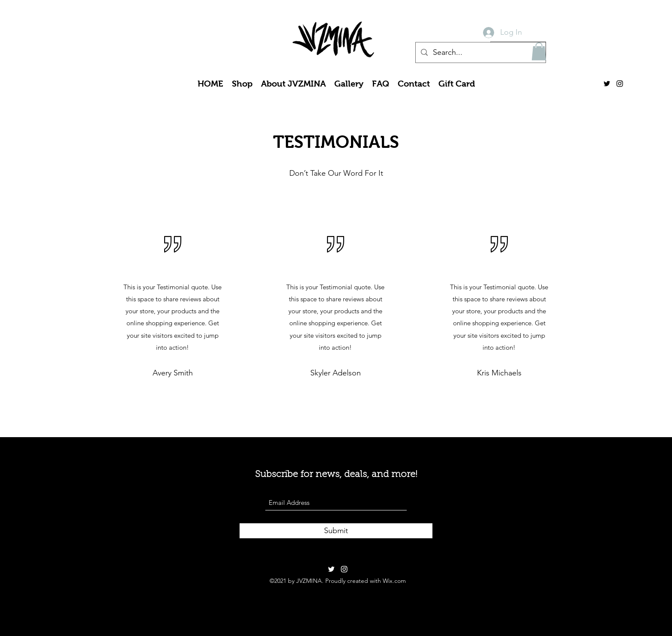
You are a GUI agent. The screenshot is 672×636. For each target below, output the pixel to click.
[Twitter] (607, 84)
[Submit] (336, 531)
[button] (539, 51)
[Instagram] (620, 84)
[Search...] (480, 53)
